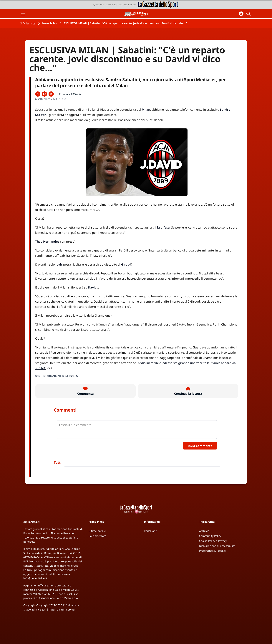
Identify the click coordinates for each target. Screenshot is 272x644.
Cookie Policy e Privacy (213, 541)
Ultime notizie (97, 531)
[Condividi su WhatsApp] (38, 94)
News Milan (50, 23)
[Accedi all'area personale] (241, 14)
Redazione (150, 531)
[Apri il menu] (23, 14)
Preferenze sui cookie (212, 551)
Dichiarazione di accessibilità (217, 546)
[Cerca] (249, 14)
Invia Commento (200, 446)
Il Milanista (28, 23)
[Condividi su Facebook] (44, 94)
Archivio (204, 531)
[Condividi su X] (51, 94)
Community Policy (210, 536)
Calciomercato (97, 536)
